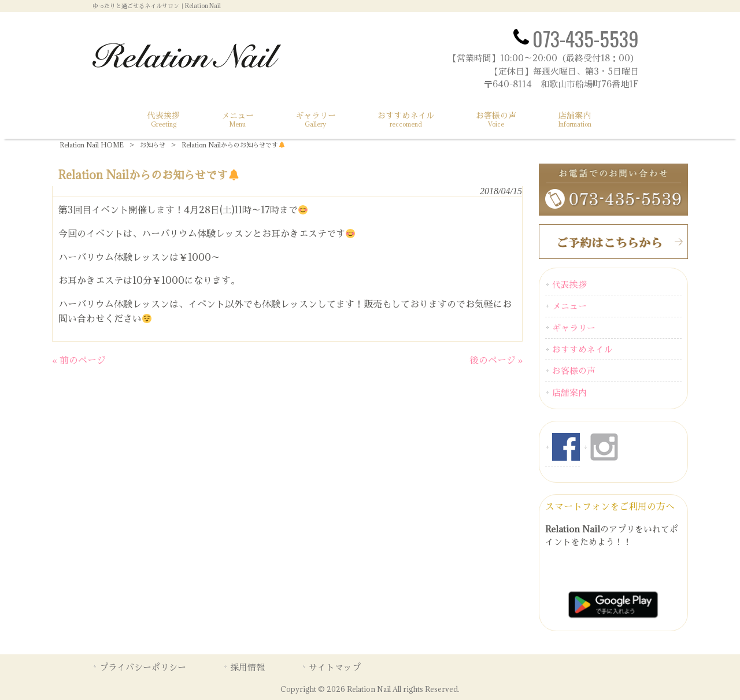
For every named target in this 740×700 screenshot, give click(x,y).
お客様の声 (574, 371)
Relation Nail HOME (92, 145)
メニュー (569, 306)
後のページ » (496, 360)
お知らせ (153, 145)
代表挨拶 (569, 284)
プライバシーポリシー (143, 667)
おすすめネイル (582, 349)
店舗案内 (569, 392)
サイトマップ (335, 667)
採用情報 (247, 667)
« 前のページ (79, 360)
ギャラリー (574, 328)
